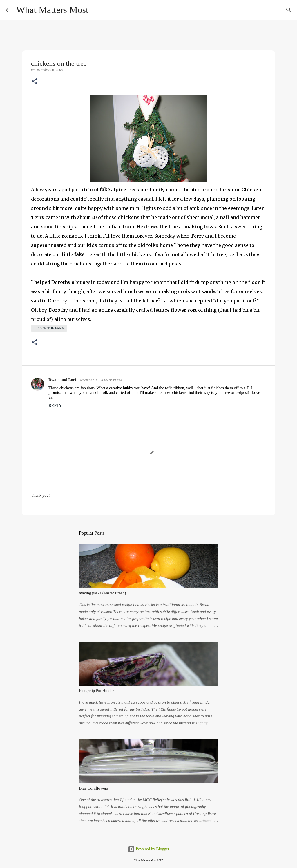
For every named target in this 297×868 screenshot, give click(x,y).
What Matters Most (52, 10)
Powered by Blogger (149, 849)
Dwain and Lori (62, 380)
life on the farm (49, 328)
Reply (55, 406)
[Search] (97, 10)
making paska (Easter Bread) (102, 593)
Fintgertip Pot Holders (97, 691)
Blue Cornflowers (93, 788)
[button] (35, 82)
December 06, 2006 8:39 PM (100, 380)
